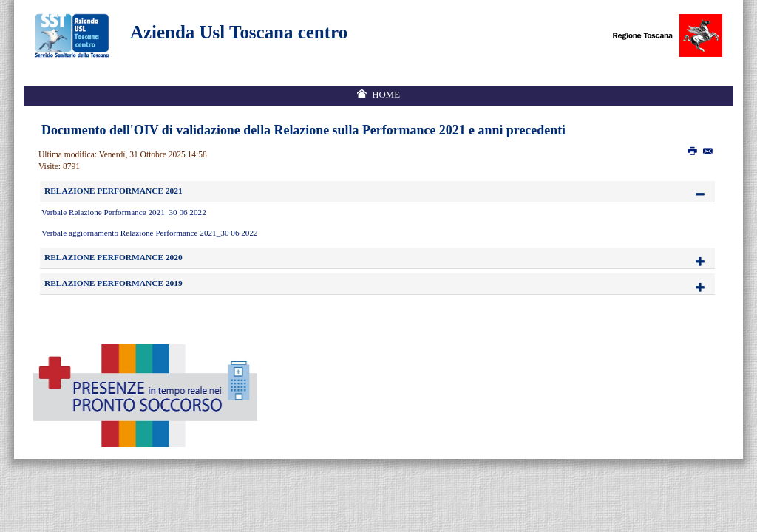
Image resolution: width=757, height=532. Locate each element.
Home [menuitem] (386, 95)
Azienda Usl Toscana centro (239, 32)
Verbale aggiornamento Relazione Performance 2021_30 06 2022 (150, 233)
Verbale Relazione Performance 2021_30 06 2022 (124, 212)
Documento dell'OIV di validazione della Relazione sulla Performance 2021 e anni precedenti (303, 130)
